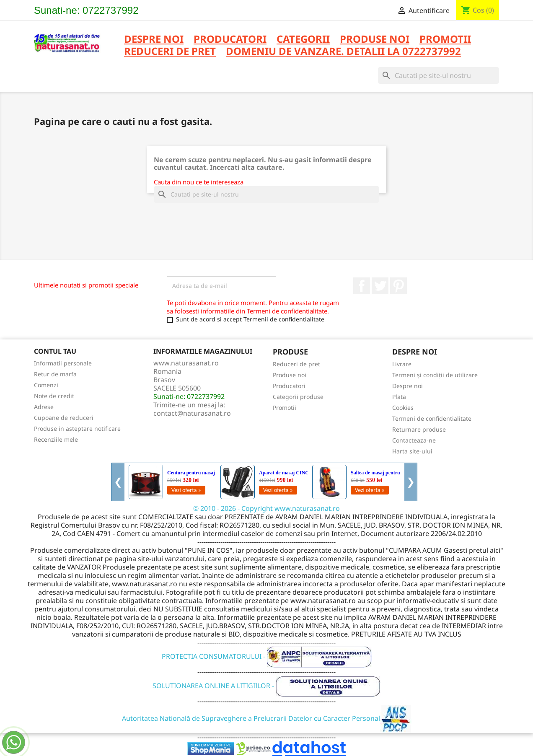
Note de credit (54, 396)
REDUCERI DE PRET (170, 52)
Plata (399, 397)
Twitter (380, 286)
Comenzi (46, 385)
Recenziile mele (56, 439)
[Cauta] (439, 75)
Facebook (362, 286)
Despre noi (154, 40)
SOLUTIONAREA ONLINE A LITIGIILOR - (266, 686)
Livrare (402, 364)
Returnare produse (419, 429)
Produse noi (290, 375)
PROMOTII (445, 40)
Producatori (289, 386)
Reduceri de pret (296, 364)
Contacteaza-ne (414, 440)
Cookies (403, 408)
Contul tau (55, 351)
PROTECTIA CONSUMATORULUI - (267, 656)
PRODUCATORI (230, 40)
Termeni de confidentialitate (432, 418)
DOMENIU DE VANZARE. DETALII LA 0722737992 (343, 52)
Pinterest (398, 286)
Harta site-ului (412, 451)
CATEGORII (303, 40)
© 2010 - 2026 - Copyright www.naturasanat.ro (266, 508)
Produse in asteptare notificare (77, 428)
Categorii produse (298, 397)
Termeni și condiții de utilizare (435, 375)
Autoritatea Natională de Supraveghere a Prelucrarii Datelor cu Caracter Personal (267, 718)
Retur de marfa (55, 374)
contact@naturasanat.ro (192, 413)
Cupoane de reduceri (64, 418)
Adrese (44, 407)
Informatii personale (63, 363)
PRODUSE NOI (375, 40)
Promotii (285, 408)
